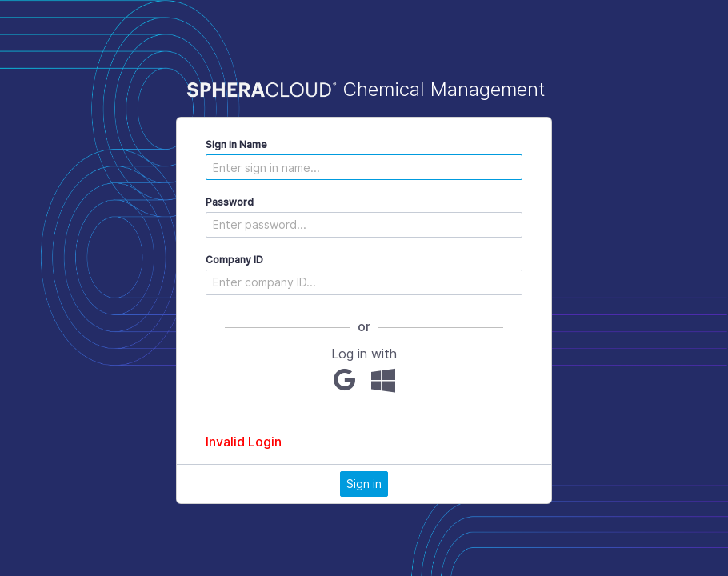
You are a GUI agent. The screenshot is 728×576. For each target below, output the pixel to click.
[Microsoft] (383, 380)
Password (230, 202)
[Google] (344, 380)
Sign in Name (236, 144)
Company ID (234, 260)
